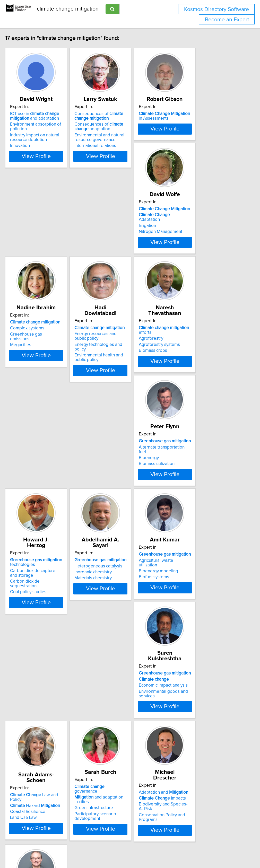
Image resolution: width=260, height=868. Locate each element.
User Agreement (199, 849)
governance (123, 643)
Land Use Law (32, 664)
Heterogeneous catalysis (43, 518)
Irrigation (28, 262)
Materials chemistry (38, 530)
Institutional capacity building (47, 806)
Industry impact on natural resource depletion (44, 143)
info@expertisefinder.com (134, 849)
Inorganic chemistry (38, 524)
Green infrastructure (116, 655)
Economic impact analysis (198, 524)
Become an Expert (227, 20)
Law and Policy (49, 646)
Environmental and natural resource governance (121, 143)
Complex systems (113, 256)
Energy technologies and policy (204, 267)
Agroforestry (31, 387)
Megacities (107, 268)
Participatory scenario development (117, 664)
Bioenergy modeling (116, 524)
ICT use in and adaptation (44, 122)
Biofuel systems (111, 530)
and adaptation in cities (128, 649)
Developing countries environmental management (46, 798)
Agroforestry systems (40, 393)
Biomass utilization (114, 399)
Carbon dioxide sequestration (202, 403)
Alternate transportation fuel (123, 387)
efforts (51, 381)
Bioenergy (106, 393)
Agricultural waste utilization (123, 518)
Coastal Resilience (37, 658)
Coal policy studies (192, 409)
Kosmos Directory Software (216, 9)
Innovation (29, 151)
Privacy (177, 849)
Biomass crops (33, 399)
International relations (117, 151)
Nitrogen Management (41, 268)
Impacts (197, 649)
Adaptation (46, 256)
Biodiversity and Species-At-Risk (205, 655)
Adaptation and (198, 643)
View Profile (52, 162)
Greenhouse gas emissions (122, 262)
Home (163, 849)
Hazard (44, 652)
